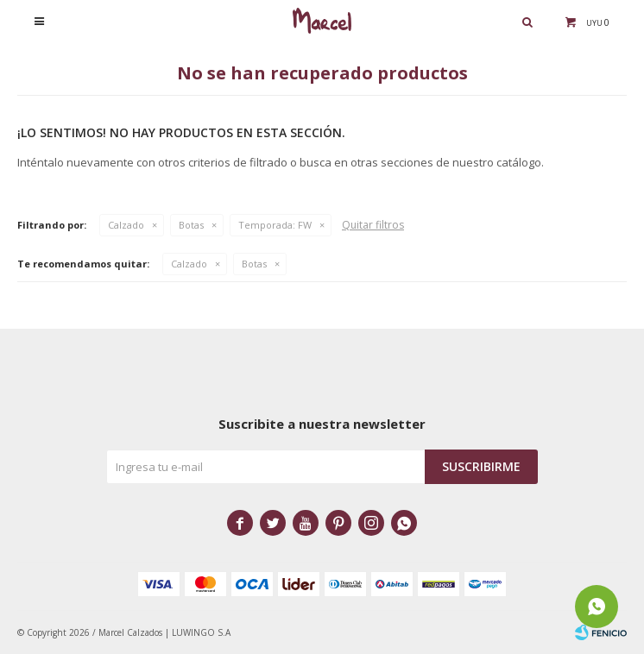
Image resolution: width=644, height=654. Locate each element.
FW (275, 225)
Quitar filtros (373, 225)
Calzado (126, 225)
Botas (191, 225)
